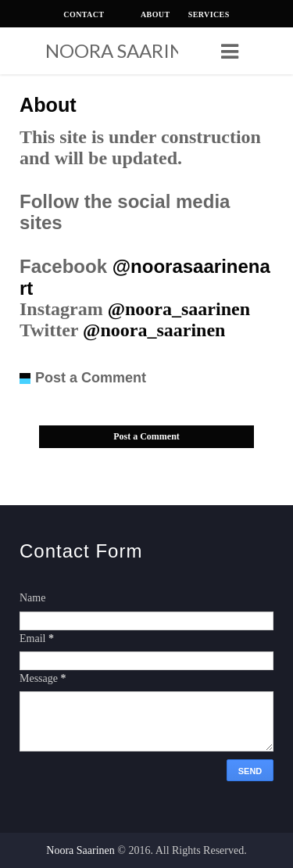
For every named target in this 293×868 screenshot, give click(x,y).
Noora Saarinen (120, 50)
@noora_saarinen (179, 309)
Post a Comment (146, 436)
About (48, 105)
